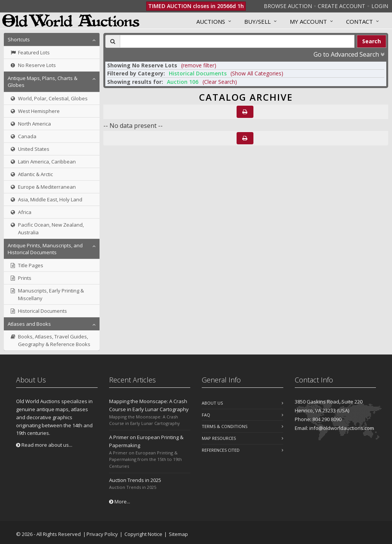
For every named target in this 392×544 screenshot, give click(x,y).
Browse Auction (288, 6)
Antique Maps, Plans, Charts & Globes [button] (42, 82)
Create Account (341, 6)
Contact (359, 21)
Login (380, 6)
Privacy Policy (102, 534)
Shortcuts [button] (19, 39)
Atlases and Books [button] (29, 324)
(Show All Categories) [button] (257, 73)
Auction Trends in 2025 (135, 480)
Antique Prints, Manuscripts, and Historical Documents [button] (45, 249)
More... (120, 502)
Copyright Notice (143, 534)
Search (372, 41)
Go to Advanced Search (349, 54)
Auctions (211, 21)
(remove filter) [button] (199, 65)
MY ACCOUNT (308, 21)
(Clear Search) (220, 82)
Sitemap (178, 534)
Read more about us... (44, 445)
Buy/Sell (257, 21)
